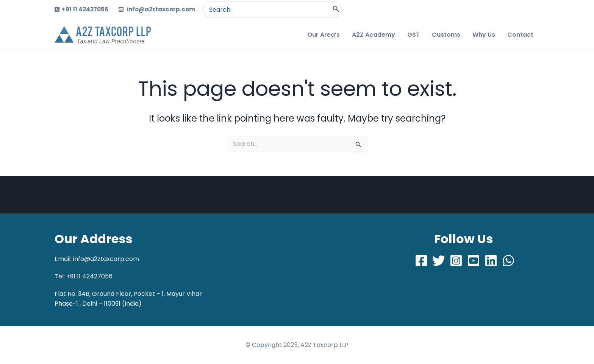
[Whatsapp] (508, 261)
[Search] (336, 9)
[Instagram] (456, 261)
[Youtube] (474, 261)
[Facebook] (421, 261)
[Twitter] (439, 261)
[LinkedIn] (491, 261)
